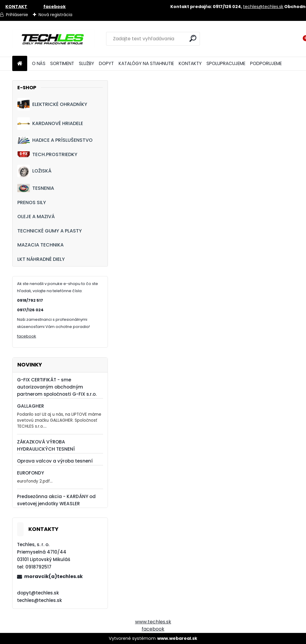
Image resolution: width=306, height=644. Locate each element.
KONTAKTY (190, 63)
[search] (193, 38)
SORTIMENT (62, 63)
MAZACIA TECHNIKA (40, 245)
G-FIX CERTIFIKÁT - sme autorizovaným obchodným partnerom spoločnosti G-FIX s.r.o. (57, 387)
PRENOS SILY (32, 202)
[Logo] (53, 39)
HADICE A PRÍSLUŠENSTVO (55, 140)
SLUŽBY (87, 63)
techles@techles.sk (263, 7)
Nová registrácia (55, 15)
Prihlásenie (17, 15)
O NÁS (39, 63)
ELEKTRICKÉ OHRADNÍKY (52, 104)
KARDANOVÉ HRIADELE (50, 124)
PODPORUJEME (266, 63)
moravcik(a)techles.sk (53, 576)
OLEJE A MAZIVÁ (36, 217)
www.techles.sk (153, 622)
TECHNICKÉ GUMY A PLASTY (50, 231)
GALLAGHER (30, 406)
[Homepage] (20, 64)
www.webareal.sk (177, 638)
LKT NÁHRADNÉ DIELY (41, 259)
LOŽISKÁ (34, 171)
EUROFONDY (30, 473)
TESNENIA (36, 188)
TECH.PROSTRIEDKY (47, 154)
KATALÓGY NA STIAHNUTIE (146, 63)
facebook (27, 336)
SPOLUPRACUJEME (226, 63)
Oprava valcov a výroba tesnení (55, 461)
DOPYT (106, 63)
